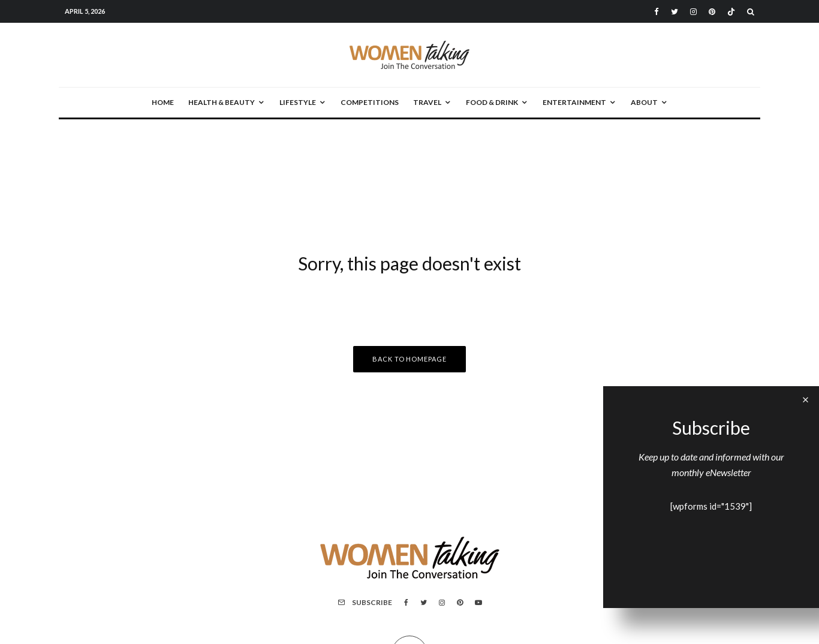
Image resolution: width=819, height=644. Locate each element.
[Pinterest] (712, 12)
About (644, 102)
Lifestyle (298, 102)
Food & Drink (492, 102)
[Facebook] (657, 12)
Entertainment (574, 102)
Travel (427, 102)
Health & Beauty (222, 102)
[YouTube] (478, 603)
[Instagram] (693, 12)
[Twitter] (675, 12)
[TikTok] (731, 12)
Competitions (370, 102)
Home (163, 102)
